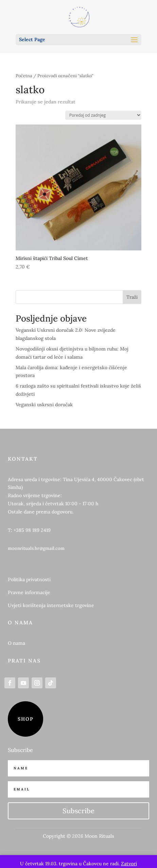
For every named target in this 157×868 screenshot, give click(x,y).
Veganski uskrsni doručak (44, 405)
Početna (24, 76)
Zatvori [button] (129, 864)
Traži (132, 297)
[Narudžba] (103, 115)
